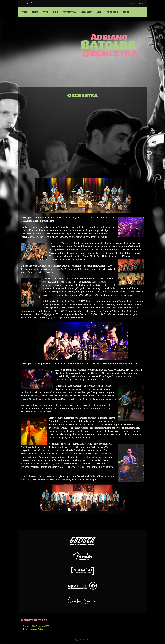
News (35, 12)
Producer (112, 12)
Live (99, 12)
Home (24, 12)
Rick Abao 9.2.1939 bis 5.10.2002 (36, 626)
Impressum (131, 3)
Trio (56, 12)
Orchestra (69, 12)
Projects (86, 12)
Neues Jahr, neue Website (34, 629)
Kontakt (140, 3)
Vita (46, 12)
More (126, 12)
